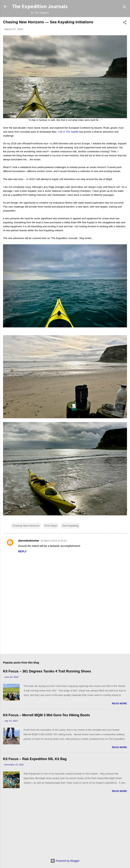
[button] (125, 23)
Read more (120, 703)
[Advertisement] (65, 829)
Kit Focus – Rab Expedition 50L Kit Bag (35, 759)
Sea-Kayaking (70, 526)
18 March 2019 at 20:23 (53, 541)
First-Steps (51, 526)
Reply (22, 551)
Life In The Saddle (68, 132)
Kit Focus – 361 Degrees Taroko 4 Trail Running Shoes (47, 671)
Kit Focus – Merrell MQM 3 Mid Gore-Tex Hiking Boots (46, 715)
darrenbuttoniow (29, 541)
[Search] (125, 8)
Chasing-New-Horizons (26, 526)
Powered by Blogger (65, 861)
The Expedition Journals (40, 6)
